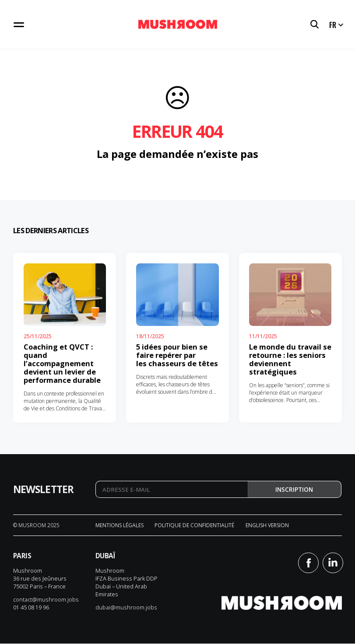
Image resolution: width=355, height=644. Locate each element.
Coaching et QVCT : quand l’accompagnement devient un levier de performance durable (62, 363)
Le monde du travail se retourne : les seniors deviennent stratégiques (290, 359)
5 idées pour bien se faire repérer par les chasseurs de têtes (177, 355)
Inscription (294, 490)
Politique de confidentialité (194, 525)
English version (267, 525)
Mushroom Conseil (178, 25)
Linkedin (333, 563)
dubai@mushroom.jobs (126, 608)
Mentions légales (120, 525)
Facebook (308, 563)
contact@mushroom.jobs (46, 600)
